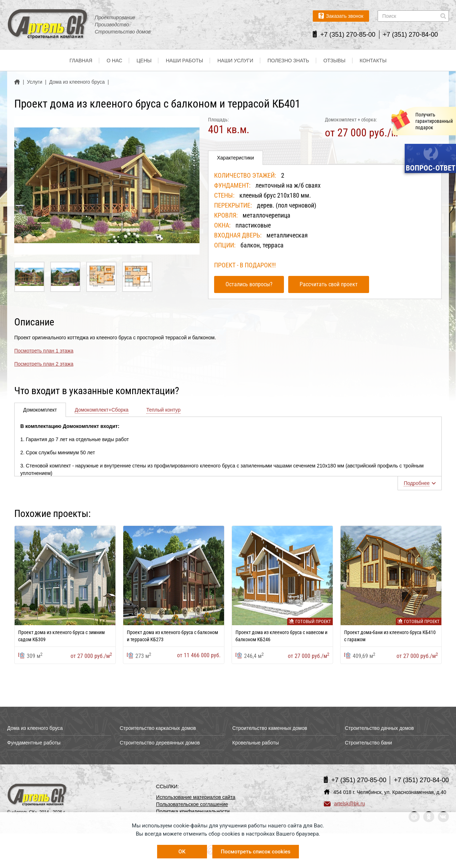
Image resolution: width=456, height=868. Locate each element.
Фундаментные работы (34, 743)
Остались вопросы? (249, 284)
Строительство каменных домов (270, 728)
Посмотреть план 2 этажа (44, 364)
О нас (114, 61)
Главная (81, 61)
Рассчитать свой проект (329, 284)
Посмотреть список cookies (256, 852)
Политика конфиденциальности (193, 811)
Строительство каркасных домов (158, 728)
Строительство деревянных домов (160, 743)
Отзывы (335, 61)
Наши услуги (235, 61)
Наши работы (184, 61)
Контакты (373, 61)
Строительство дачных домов (379, 728)
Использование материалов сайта (196, 797)
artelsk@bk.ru (344, 804)
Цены (144, 61)
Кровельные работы (256, 743)
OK (182, 852)
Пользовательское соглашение (192, 804)
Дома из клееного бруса (35, 728)
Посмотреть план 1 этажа (44, 351)
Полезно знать (288, 61)
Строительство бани (368, 743)
